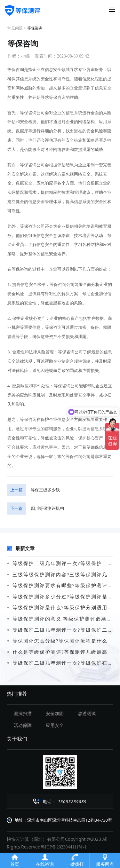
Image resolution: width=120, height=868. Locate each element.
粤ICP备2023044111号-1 (64, 847)
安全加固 (55, 714)
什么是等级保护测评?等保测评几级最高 (57, 652)
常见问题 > (16, 28)
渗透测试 (87, 714)
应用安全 (55, 726)
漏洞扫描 (23, 714)
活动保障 (23, 726)
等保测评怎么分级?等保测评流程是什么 (57, 641)
